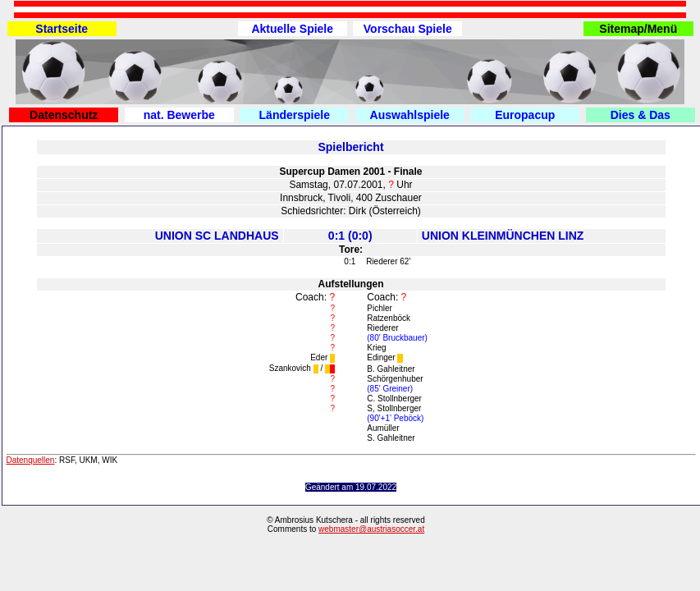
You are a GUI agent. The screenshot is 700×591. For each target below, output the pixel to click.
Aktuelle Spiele (292, 29)
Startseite (62, 29)
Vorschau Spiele (408, 29)
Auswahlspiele (410, 115)
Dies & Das (641, 115)
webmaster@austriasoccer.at (371, 529)
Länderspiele (295, 115)
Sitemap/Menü (638, 29)
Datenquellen (31, 460)
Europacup (525, 115)
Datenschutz (64, 115)
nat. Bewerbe (179, 115)
